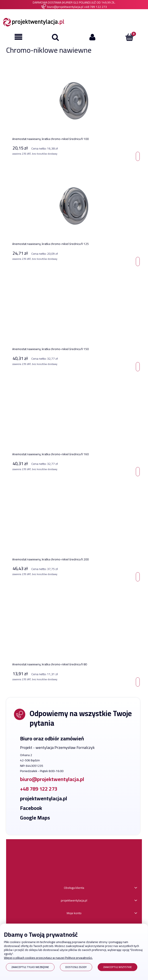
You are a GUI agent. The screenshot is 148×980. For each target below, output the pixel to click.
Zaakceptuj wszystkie (117, 967)
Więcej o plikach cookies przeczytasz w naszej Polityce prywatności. (48, 958)
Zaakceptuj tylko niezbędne (30, 967)
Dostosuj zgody (76, 967)
